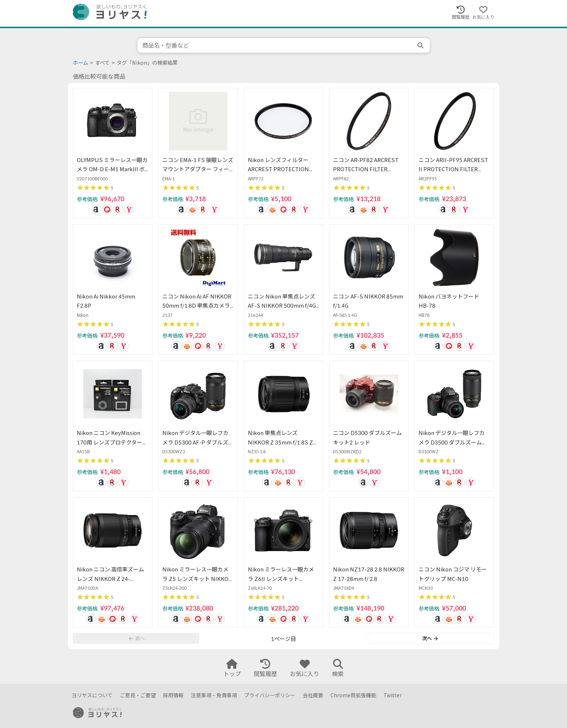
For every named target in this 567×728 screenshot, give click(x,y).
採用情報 (173, 695)
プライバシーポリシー (270, 695)
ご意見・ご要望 (138, 695)
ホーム (80, 63)
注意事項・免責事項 (214, 695)
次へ (430, 638)
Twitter (393, 695)
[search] (421, 45)
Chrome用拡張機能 (353, 695)
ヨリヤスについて (92, 695)
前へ (137, 638)
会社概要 (313, 695)
